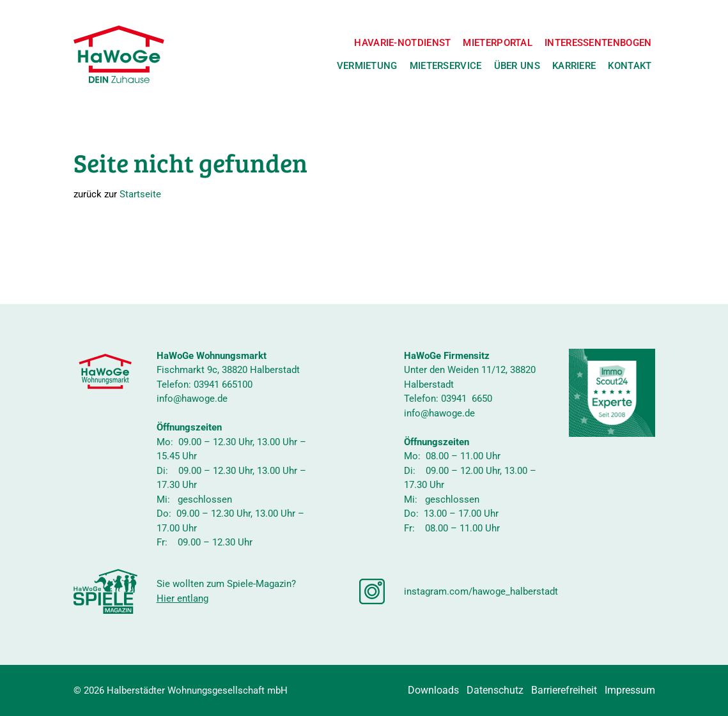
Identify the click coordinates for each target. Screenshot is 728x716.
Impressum (630, 690)
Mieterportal (498, 43)
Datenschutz (495, 690)
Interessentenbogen (598, 43)
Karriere (574, 66)
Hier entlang (182, 598)
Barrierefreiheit (564, 690)
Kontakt (630, 66)
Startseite (140, 194)
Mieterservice (446, 66)
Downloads (433, 690)
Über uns (517, 66)
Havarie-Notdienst (402, 43)
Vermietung (367, 66)
